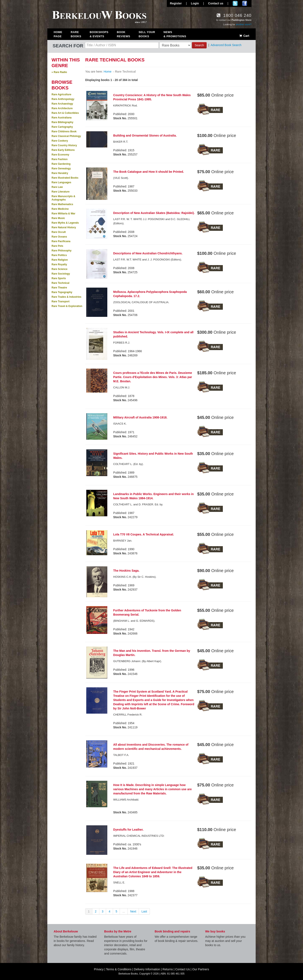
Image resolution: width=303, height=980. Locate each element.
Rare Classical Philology (66, 136)
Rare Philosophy (62, 251)
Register (176, 3)
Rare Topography (62, 292)
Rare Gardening (61, 164)
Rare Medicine (60, 209)
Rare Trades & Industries (66, 297)
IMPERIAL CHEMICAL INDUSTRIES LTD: (139, 836)
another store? (244, 24)
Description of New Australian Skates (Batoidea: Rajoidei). (154, 213)
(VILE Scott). (121, 178)
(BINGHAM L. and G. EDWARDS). (134, 621)
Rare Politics (59, 255)
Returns (168, 969)
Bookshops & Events (99, 34)
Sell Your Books (147, 34)
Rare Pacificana (61, 241)
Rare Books (76, 34)
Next (133, 911)
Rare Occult (59, 232)
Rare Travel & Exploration (67, 306)
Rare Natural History (64, 227)
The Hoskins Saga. (126, 571)
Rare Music (58, 218)
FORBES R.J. (122, 343)
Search (199, 45)
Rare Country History (64, 145)
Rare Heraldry (60, 173)
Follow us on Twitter (235, 3)
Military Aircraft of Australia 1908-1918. (140, 417)
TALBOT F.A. (121, 755)
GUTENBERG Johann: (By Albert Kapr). (138, 661)
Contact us (216, 3)
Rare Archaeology (62, 104)
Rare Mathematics (62, 204)
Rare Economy (60, 155)
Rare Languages (61, 182)
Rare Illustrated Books (65, 178)
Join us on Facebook (245, 3)
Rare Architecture (62, 108)
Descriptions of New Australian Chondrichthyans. (148, 253)
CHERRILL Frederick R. (128, 715)
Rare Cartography (62, 127)
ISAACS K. (120, 424)
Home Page (58, 34)
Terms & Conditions (119, 969)
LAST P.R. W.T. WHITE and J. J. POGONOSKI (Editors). (148, 260)
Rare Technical (60, 283)
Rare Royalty (59, 264)
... (124, 911)
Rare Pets (57, 246)
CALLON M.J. (122, 387)
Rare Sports (59, 278)
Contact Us (183, 969)
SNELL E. (119, 882)
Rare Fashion (60, 159)
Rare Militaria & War (63, 214)
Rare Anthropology (63, 99)
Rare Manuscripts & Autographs (63, 198)
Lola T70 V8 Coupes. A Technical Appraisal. (144, 534)
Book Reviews (123, 34)
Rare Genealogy (61, 169)
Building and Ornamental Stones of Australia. (145, 135)
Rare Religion (60, 260)
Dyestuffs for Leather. (128, 830)
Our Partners (201, 969)
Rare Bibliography (62, 122)
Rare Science (59, 269)
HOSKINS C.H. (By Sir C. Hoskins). (135, 577)
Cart (244, 36)
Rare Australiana (62, 118)
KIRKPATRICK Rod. (125, 106)
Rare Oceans (59, 237)
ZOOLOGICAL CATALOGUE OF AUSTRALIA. (141, 302)
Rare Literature (60, 192)
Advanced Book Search (226, 45)
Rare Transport (60, 301)
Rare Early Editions (63, 150)
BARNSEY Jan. (123, 541)
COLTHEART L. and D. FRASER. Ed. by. (138, 504)
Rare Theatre (59, 288)
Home (107, 72)
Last (144, 911)
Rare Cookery (60, 141)
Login (195, 3)
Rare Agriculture (61, 94)
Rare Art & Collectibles (65, 113)
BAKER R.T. (121, 142)
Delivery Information (147, 969)
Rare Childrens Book (64, 131)
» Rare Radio (59, 72)
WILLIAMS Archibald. (126, 800)
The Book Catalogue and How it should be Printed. (149, 172)
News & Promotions (175, 34)
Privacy (99, 969)
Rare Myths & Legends (65, 223)
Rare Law (57, 187)
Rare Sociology (61, 274)
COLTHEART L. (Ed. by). (128, 464)
